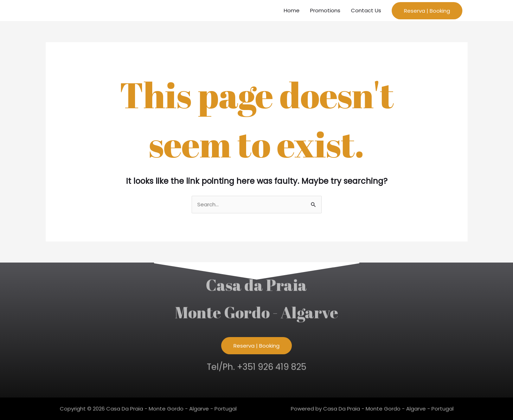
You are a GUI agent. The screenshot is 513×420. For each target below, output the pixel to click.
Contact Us (366, 10)
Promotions (325, 10)
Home (292, 10)
